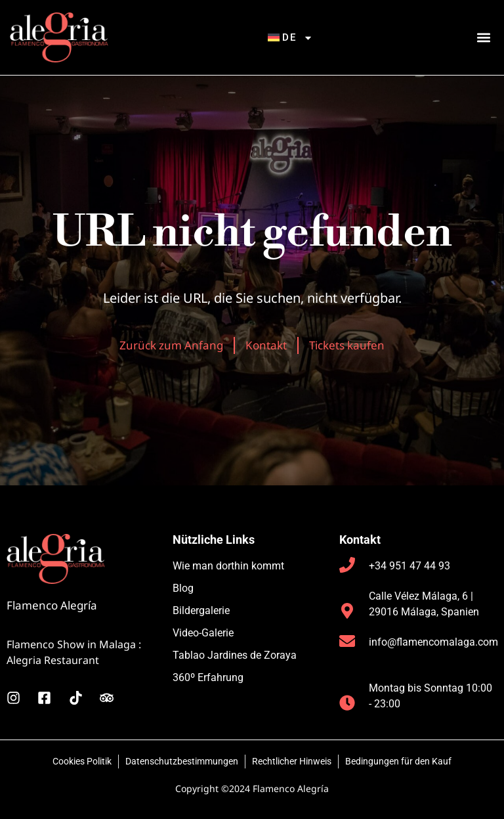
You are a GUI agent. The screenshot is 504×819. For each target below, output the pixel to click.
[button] (483, 38)
